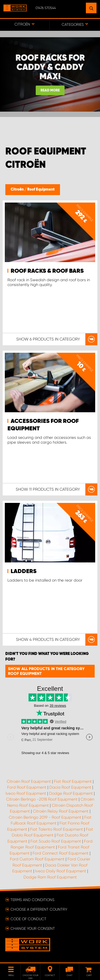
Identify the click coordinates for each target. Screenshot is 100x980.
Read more (50, 91)
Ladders (24, 571)
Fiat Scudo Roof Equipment (56, 841)
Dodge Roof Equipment (71, 793)
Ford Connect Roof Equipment (61, 853)
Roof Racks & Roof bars (47, 271)
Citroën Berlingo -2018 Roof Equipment (42, 799)
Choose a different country (39, 909)
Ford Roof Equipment (27, 787)
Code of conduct (28, 919)
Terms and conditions (32, 900)
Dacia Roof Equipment (70, 787)
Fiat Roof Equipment (73, 781)
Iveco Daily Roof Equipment (61, 871)
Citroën (18, 190)
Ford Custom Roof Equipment (37, 859)
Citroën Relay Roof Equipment (61, 811)
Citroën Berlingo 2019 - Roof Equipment (45, 817)
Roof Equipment (41, 190)
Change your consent (33, 928)
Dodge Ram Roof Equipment (50, 877)
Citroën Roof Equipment (29, 781)
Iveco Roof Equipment (26, 793)
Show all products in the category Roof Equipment (46, 671)
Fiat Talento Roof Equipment (57, 829)
